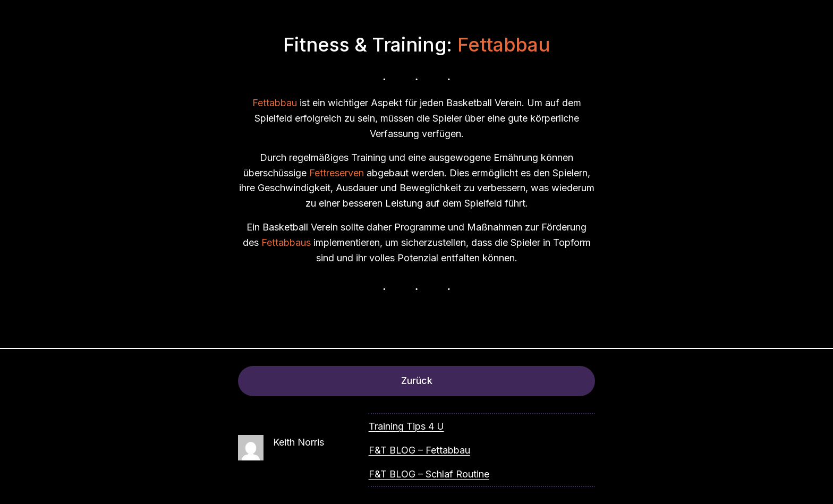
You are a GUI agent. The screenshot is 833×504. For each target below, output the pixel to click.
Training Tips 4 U (406, 426)
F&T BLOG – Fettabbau (419, 450)
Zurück (417, 381)
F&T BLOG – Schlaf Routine (429, 474)
